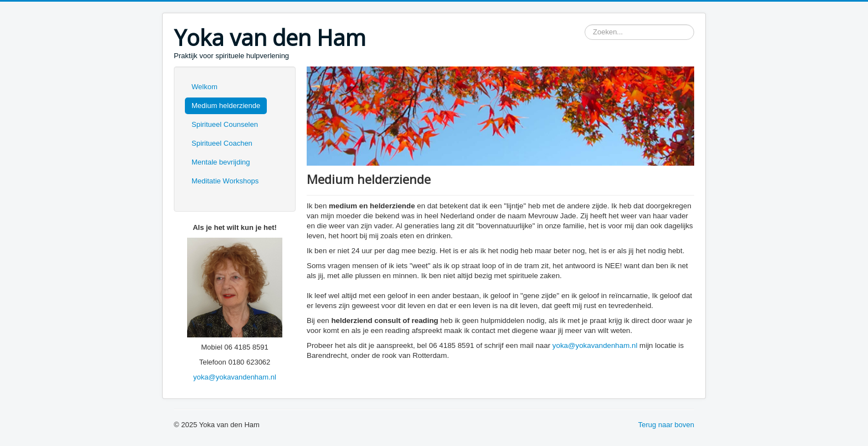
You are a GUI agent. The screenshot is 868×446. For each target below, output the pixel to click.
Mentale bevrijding (221, 162)
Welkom (205, 87)
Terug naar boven (666, 425)
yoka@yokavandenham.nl (235, 377)
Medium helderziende (226, 106)
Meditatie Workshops (225, 181)
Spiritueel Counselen (225, 124)
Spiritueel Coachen (222, 143)
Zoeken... (585, 25)
